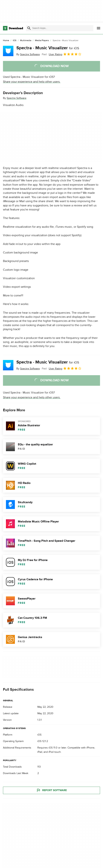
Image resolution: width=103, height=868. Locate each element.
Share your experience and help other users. (32, 82)
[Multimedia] (26, 41)
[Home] (6, 41)
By (28, 54)
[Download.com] (13, 28)
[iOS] (15, 41)
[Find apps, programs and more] (60, 28)
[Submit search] (29, 28)
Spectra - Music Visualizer (48, 48)
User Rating (65, 54)
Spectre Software (17, 98)
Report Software (51, 790)
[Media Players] (42, 41)
